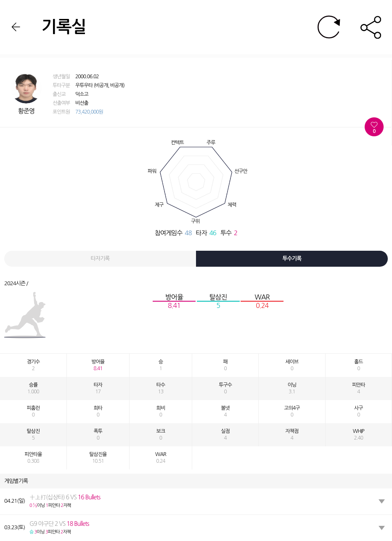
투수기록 (292, 259)
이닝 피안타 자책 (65, 501)
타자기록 (100, 259)
